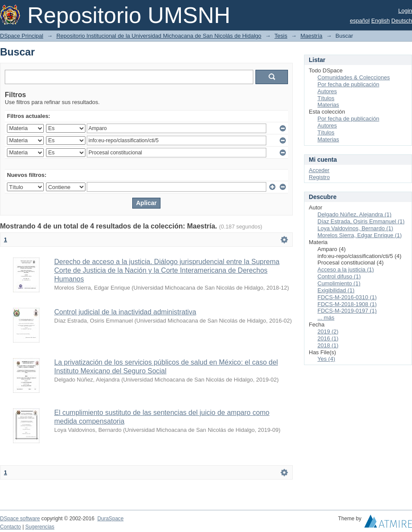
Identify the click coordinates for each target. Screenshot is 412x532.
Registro (319, 177)
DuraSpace (110, 519)
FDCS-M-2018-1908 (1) (347, 304)
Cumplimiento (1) (339, 283)
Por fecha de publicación (348, 84)
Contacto (10, 527)
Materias (328, 105)
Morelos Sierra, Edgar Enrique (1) (360, 235)
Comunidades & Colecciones (354, 77)
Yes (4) (326, 359)
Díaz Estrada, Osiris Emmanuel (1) (361, 221)
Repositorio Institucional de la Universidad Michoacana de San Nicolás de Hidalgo (159, 36)
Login (405, 11)
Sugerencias (40, 527)
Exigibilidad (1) (336, 290)
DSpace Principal (22, 36)
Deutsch (402, 21)
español (360, 21)
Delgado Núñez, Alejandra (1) (355, 214)
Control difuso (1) (339, 276)
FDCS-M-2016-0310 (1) (347, 297)
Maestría (312, 36)
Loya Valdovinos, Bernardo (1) (355, 228)
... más (326, 318)
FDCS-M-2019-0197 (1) (347, 311)
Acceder (319, 170)
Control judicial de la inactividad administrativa (125, 312)
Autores (327, 91)
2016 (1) (328, 338)
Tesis (281, 36)
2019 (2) (328, 331)
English (381, 21)
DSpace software (20, 519)
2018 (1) (328, 345)
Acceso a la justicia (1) (346, 269)
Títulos (326, 98)
